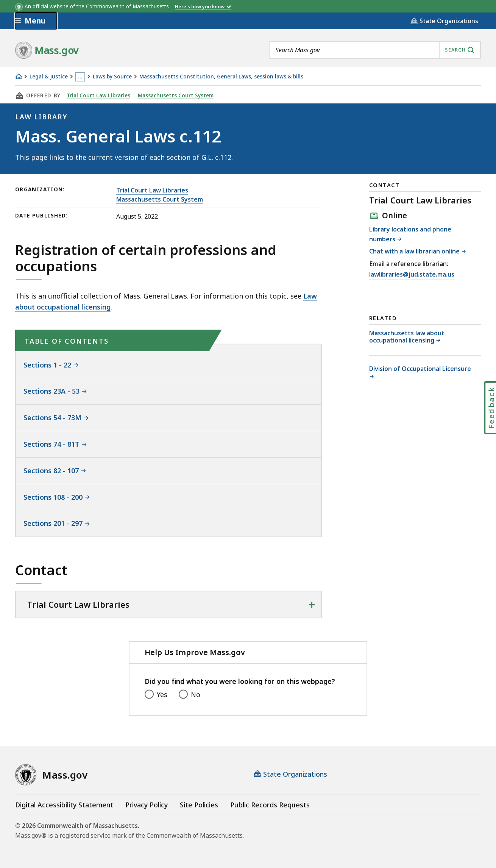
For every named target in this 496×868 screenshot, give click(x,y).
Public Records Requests (270, 805)
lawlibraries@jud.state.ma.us (412, 274)
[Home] (19, 76)
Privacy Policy (147, 805)
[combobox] (375, 50)
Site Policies (199, 805)
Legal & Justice (49, 77)
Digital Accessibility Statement (64, 805)
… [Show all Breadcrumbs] (80, 77)
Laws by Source (112, 77)
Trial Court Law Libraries (98, 95)
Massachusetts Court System (176, 95)
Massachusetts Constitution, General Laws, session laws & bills (221, 77)
